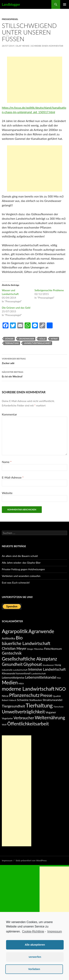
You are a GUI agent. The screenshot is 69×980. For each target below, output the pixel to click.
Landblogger (11, 4)
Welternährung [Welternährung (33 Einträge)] (50, 717)
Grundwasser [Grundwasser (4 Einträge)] (48, 665)
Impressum (7, 860)
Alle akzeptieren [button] (35, 945)
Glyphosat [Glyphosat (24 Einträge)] (33, 664)
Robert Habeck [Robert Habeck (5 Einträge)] (9, 700)
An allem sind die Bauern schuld (20, 556)
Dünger (9, 339)
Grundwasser (26, 339)
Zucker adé (34, 361)
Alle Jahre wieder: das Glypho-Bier (21, 563)
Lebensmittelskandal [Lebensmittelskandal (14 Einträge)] (41, 677)
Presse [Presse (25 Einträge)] (46, 695)
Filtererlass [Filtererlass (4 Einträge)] (39, 649)
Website (7, 493)
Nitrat (54, 339)
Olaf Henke (23, 46)
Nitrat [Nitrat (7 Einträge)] (5, 696)
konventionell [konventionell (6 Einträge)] (23, 673)
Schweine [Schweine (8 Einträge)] (23, 700)
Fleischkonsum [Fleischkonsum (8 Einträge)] (53, 649)
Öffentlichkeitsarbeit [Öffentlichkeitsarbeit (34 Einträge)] (28, 724)
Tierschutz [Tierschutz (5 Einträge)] (58, 707)
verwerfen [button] (35, 957)
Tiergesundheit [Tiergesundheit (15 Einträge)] (13, 706)
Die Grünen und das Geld (16, 308)
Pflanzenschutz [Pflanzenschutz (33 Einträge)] (24, 695)
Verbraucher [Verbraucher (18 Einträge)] (24, 718)
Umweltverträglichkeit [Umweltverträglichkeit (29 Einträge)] (23, 712)
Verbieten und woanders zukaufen (21, 576)
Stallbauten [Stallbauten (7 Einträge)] (36, 700)
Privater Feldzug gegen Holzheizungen (23, 569)
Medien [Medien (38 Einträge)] (10, 682)
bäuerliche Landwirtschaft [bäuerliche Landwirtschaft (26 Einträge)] (26, 643)
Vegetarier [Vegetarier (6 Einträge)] (7, 718)
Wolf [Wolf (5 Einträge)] (4, 725)
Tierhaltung (12, 343)
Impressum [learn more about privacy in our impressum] (55, 931)
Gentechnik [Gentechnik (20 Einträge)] (12, 653)
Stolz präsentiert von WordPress (31, 860)
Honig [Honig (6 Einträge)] (58, 665)
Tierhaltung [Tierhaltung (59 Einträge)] (39, 705)
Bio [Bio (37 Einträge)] (19, 638)
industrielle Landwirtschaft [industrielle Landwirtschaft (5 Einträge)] (15, 670)
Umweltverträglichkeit (37, 343)
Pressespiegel (10, 19)
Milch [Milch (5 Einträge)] (21, 684)
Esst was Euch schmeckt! (16, 583)
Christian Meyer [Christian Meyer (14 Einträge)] (14, 648)
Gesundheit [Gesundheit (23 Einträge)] (12, 664)
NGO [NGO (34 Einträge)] (61, 689)
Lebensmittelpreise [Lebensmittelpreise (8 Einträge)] (13, 677)
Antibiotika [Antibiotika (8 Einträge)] (8, 638)
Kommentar (9, 414)
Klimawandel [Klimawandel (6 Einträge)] (9, 673)
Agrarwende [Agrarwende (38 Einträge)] (41, 631)
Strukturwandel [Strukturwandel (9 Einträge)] (53, 700)
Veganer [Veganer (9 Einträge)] (51, 712)
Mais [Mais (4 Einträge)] (59, 678)
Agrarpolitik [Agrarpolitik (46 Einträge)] (15, 631)
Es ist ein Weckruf (34, 374)
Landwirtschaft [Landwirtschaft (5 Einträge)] (38, 674)
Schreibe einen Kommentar (47, 46)
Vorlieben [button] (34, 969)
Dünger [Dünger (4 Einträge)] (30, 649)
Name (7, 462)
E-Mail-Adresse (13, 477)
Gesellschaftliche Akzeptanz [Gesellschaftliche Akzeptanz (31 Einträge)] (29, 659)
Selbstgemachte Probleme (49, 290)
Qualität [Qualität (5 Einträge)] (57, 696)
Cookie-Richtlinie (33, 931)
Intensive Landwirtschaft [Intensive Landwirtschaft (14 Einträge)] (47, 669)
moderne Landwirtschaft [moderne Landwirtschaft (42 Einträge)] (28, 689)
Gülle (42, 339)
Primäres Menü (65, 4)
